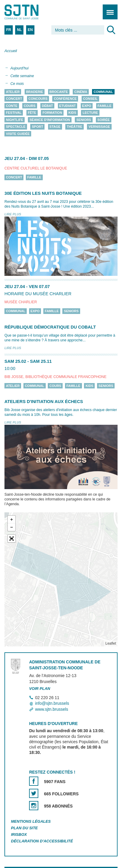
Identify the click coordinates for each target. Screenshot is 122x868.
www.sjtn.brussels (52, 709)
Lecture (90, 113)
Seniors (84, 120)
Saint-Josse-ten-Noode (30, 12)
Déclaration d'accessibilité (42, 841)
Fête (32, 113)
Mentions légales (31, 821)
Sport (37, 127)
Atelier (13, 92)
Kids (72, 113)
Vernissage (99, 127)
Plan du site (24, 828)
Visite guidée (18, 134)
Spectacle (16, 127)
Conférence (65, 99)
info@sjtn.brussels (52, 704)
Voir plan (40, 689)
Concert (14, 99)
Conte (12, 106)
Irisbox (19, 834)
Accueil (11, 51)
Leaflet (111, 643)
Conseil (90, 99)
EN (30, 30)
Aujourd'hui (19, 68)
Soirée (104, 120)
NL (19, 30)
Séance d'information (50, 120)
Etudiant (68, 106)
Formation (52, 113)
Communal (103, 92)
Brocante (59, 92)
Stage (55, 127)
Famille (105, 106)
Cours (30, 106)
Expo (87, 106)
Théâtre (75, 127)
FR (9, 30)
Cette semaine (22, 76)
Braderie (35, 92)
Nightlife (15, 120)
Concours (38, 99)
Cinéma (81, 92)
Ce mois (17, 84)
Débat (47, 106)
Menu (108, 9)
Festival (14, 113)
